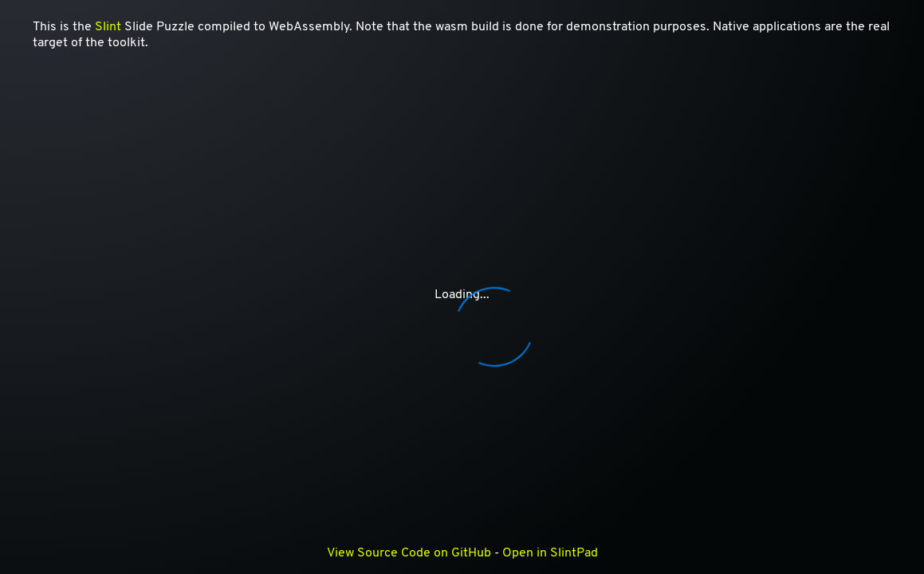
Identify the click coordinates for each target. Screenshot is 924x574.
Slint (108, 27)
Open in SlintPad (550, 553)
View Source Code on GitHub (409, 553)
